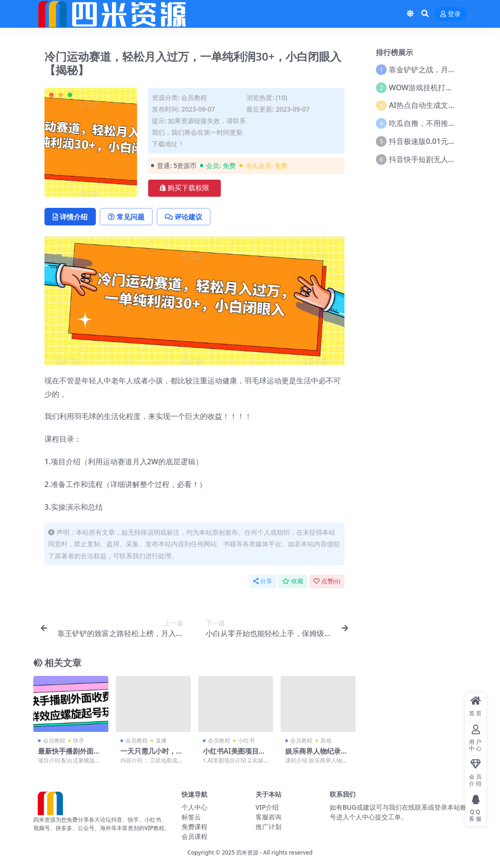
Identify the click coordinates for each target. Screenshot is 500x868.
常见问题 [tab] (126, 217)
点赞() (327, 581)
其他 (326, 740)
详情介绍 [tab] (70, 217)
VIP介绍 (267, 807)
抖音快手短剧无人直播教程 (433, 159)
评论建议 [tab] (184, 217)
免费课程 (194, 827)
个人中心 (194, 807)
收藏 (293, 581)
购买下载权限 (184, 188)
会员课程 (194, 836)
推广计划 (269, 827)
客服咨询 (269, 817)
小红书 (246, 740)
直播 (161, 740)
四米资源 (247, 852)
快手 (79, 740)
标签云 (191, 817)
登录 (450, 14)
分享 (263, 581)
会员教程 (194, 97)
